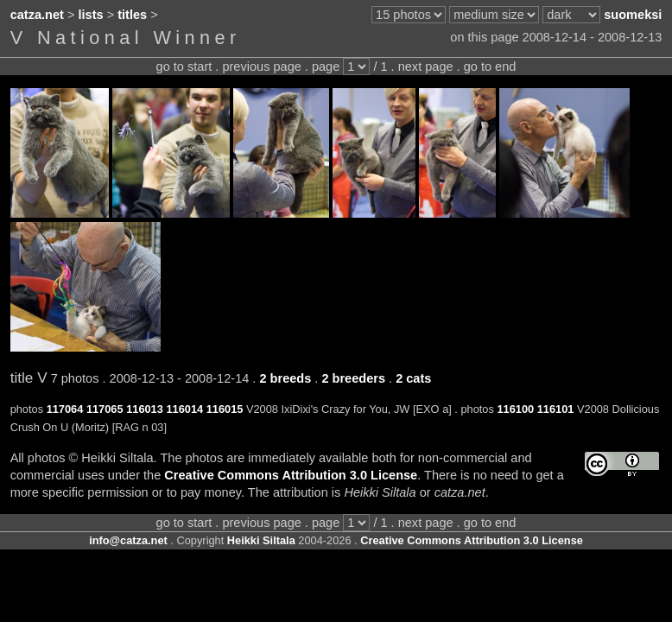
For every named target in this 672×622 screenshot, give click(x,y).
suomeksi (633, 15)
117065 (105, 409)
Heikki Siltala (261, 540)
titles (132, 15)
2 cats (413, 378)
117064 (65, 409)
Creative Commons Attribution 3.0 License (291, 475)
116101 (556, 409)
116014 (184, 409)
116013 (145, 409)
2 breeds (285, 378)
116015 (225, 409)
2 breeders (353, 378)
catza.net (37, 15)
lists (91, 15)
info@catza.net (128, 540)
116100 (515, 409)
